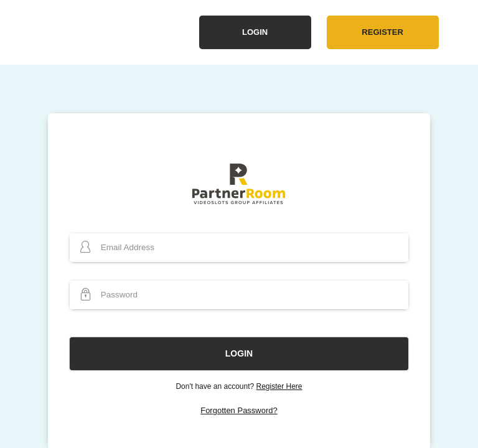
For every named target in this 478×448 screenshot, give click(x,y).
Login (255, 32)
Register (382, 32)
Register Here (279, 386)
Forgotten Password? (239, 410)
